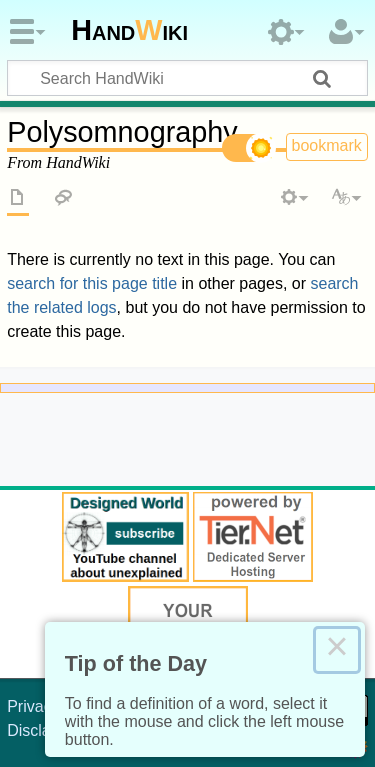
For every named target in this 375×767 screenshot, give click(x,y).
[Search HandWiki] (187, 78)
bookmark (327, 145)
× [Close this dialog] (337, 650)
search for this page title (92, 283)
